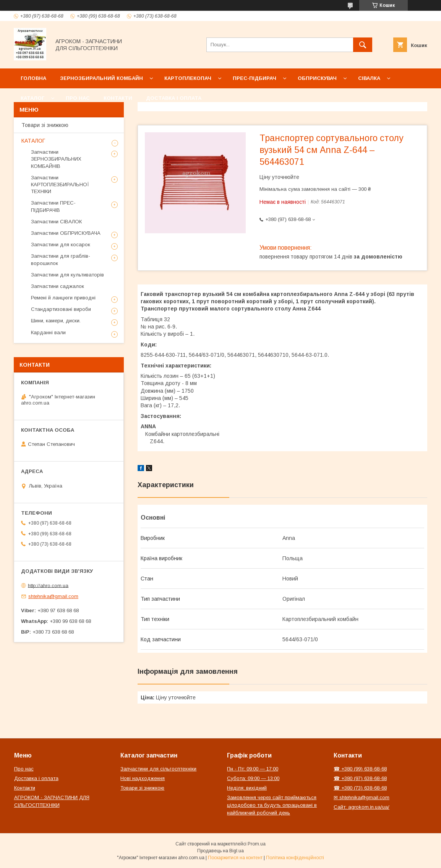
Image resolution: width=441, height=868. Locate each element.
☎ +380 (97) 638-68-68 (360, 778)
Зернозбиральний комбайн (101, 78)
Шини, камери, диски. (56, 321)
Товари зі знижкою (45, 125)
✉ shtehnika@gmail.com (362, 797)
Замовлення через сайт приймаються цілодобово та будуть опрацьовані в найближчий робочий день (272, 805)
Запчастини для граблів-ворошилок (61, 259)
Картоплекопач (188, 78)
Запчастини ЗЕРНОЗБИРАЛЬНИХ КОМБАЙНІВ (56, 159)
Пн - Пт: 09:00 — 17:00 (253, 769)
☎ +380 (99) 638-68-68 (360, 769)
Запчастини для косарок (61, 245)
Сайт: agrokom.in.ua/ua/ (362, 807)
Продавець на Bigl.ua (220, 851)
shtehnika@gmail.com (53, 596)
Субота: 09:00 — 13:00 (253, 778)
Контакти (118, 98)
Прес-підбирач (255, 78)
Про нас (78, 98)
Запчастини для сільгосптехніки (158, 769)
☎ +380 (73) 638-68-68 (360, 788)
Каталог (32, 98)
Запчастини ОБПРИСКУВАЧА (66, 233)
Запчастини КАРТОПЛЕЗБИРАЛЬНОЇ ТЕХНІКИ (60, 184)
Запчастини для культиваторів (67, 275)
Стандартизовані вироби (61, 309)
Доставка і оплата (174, 98)
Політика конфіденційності (295, 858)
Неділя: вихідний (247, 788)
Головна (33, 78)
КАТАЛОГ (33, 141)
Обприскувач (317, 78)
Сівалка (369, 78)
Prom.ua (257, 844)
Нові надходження (143, 778)
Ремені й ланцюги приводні (63, 298)
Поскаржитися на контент (235, 858)
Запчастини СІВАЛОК (56, 222)
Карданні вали (48, 332)
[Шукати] (363, 45)
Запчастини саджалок (58, 286)
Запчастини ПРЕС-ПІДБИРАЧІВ (53, 206)
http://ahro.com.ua (48, 585)
